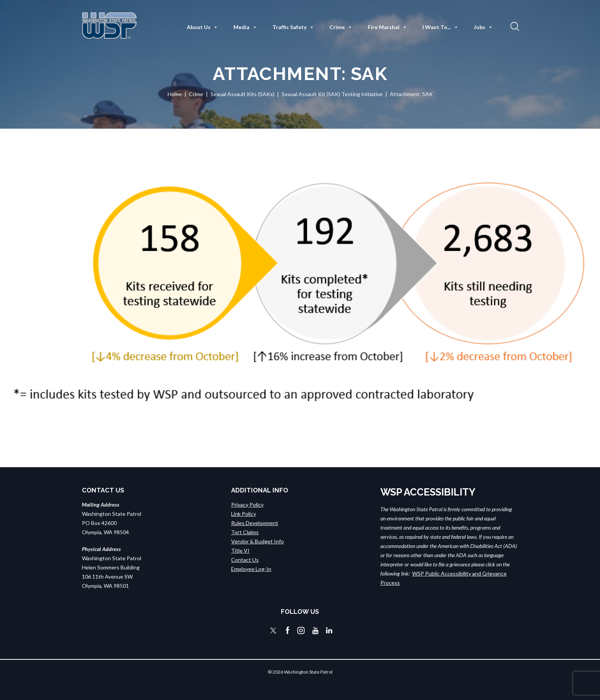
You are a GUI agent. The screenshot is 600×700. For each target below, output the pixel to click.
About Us (202, 27)
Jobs (483, 27)
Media (245, 27)
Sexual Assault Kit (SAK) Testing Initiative (332, 94)
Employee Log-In (251, 569)
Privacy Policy (247, 505)
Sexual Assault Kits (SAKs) (242, 94)
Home (175, 94)
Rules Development (255, 523)
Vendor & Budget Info (258, 541)
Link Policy (244, 514)
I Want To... (440, 27)
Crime (341, 27)
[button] (514, 26)
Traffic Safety (293, 27)
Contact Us (245, 560)
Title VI (240, 550)
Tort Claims (245, 532)
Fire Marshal (387, 27)
